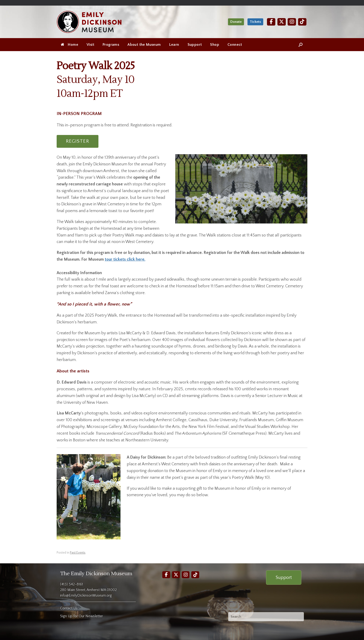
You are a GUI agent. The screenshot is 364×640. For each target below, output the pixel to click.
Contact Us (69, 608)
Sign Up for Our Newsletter (81, 616)
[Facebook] (271, 22)
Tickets (255, 22)
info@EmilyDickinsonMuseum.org (86, 595)
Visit (90, 45)
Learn (174, 45)
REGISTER (78, 141)
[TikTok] (302, 22)
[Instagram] (292, 22)
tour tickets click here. (125, 259)
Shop (215, 45)
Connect (235, 45)
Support (195, 45)
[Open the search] (301, 45)
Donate (236, 22)
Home (70, 45)
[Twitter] (282, 22)
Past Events (78, 553)
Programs (111, 45)
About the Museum (144, 45)
